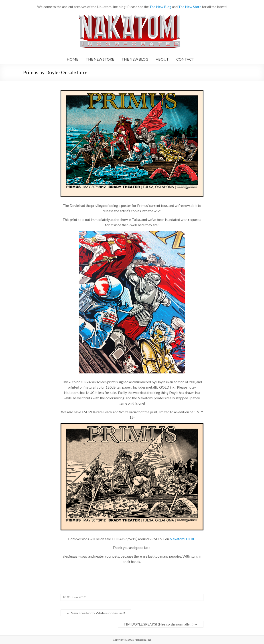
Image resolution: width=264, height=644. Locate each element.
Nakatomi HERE (182, 539)
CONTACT (185, 59)
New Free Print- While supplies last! (96, 613)
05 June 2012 (76, 597)
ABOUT (162, 59)
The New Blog (160, 7)
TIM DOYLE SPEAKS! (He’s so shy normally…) (161, 624)
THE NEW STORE (100, 59)
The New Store (190, 7)
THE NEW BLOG (135, 59)
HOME (72, 59)
